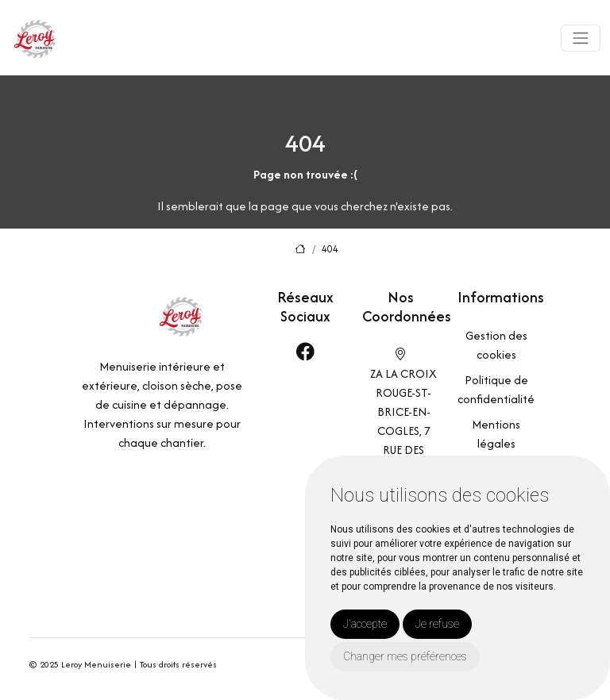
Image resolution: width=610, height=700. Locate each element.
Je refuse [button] (437, 624)
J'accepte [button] (365, 624)
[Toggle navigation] (581, 38)
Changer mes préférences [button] (405, 656)
